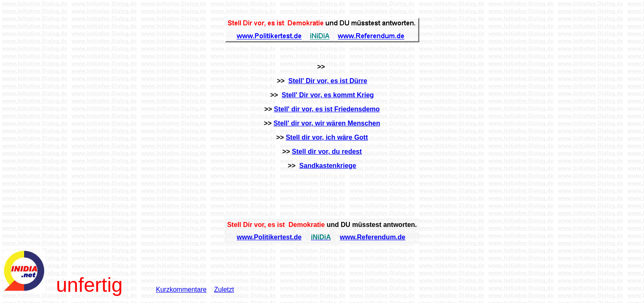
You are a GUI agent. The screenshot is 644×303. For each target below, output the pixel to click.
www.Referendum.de (373, 237)
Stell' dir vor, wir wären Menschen (327, 123)
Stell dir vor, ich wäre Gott (327, 137)
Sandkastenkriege (328, 166)
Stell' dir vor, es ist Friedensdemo (327, 109)
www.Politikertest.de (269, 237)
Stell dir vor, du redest (327, 151)
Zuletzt (224, 289)
